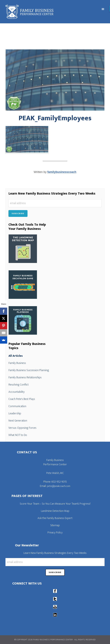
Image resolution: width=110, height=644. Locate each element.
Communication (17, 406)
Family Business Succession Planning (29, 370)
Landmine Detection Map (55, 511)
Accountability (17, 392)
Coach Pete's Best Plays (22, 399)
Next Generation (18, 421)
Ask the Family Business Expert (55, 518)
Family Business (17, 363)
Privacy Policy (55, 533)
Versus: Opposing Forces (22, 428)
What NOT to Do (18, 435)
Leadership (15, 413)
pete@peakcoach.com (59, 486)
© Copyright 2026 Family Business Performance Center (44, 640)
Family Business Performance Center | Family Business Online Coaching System (43, 12)
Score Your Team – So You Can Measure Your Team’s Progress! (55, 504)
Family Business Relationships (25, 377)
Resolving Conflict (19, 385)
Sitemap (55, 525)
